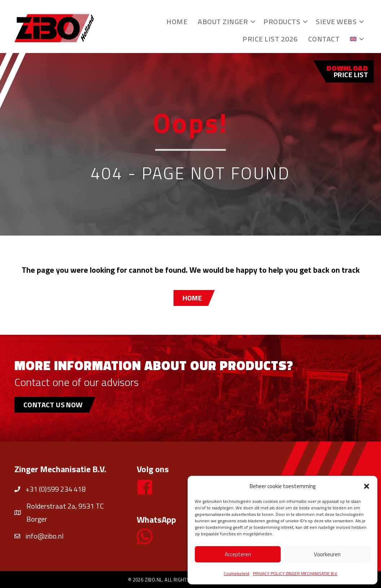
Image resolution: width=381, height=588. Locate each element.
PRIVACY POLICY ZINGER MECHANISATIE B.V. (295, 573)
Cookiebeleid (237, 573)
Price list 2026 (270, 39)
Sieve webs (336, 21)
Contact (324, 39)
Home (177, 21)
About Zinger (223, 21)
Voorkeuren (327, 554)
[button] (367, 486)
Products (282, 21)
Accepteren (238, 554)
